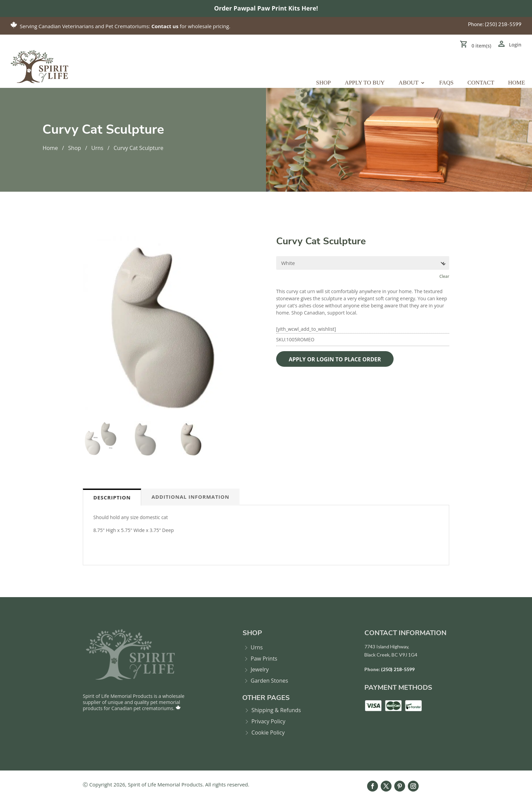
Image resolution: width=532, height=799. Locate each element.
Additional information (190, 497)
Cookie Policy (268, 733)
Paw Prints (264, 659)
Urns (97, 148)
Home (517, 83)
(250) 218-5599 (503, 24)
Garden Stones (269, 681)
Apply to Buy (365, 83)
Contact (481, 83)
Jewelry (260, 670)
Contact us (165, 26)
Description (112, 497)
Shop (323, 83)
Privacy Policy (268, 721)
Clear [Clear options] (444, 276)
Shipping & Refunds (276, 710)
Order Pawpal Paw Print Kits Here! (266, 8)
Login (515, 45)
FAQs (446, 83)
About (409, 83)
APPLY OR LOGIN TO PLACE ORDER (336, 359)
